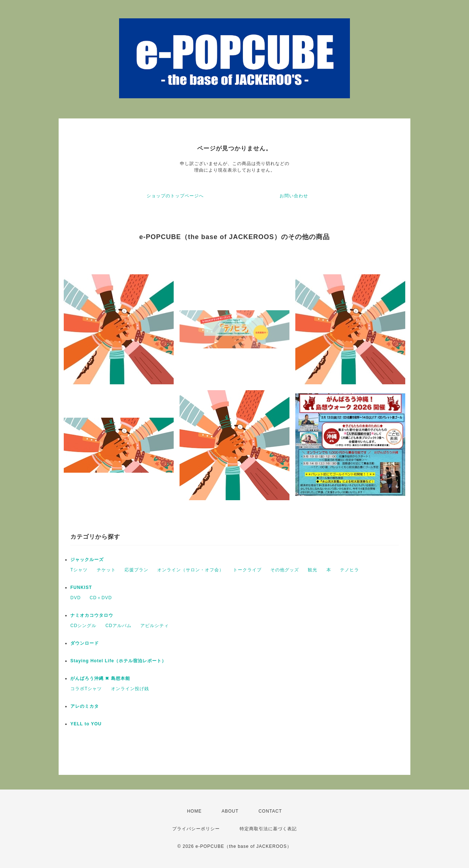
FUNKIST (81, 587)
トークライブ (247, 570)
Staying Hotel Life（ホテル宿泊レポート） (118, 661)
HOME (194, 811)
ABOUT (230, 811)
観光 (313, 570)
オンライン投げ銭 (130, 689)
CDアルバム (119, 626)
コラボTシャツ (86, 689)
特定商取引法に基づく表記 (268, 829)
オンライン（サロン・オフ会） (191, 570)
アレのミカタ (85, 706)
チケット (106, 570)
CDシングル (83, 626)
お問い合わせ (294, 196)
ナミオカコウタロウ (92, 615)
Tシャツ (79, 570)
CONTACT (270, 811)
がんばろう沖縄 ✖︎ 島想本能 (100, 678)
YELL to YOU (86, 724)
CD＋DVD (101, 598)
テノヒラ (350, 570)
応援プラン (136, 570)
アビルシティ (155, 626)
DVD (75, 598)
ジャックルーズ (87, 560)
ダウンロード (85, 643)
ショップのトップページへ (175, 196)
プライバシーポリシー (196, 829)
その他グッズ (285, 570)
